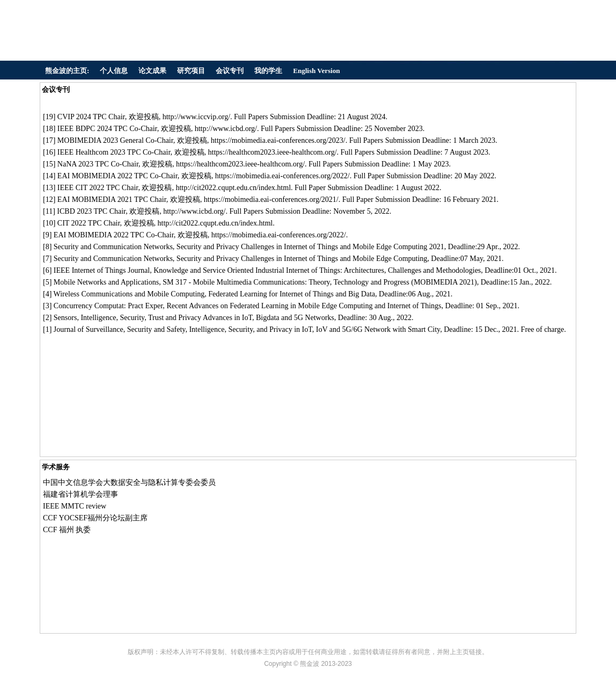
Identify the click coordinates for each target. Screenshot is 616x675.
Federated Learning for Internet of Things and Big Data (292, 294)
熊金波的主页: (67, 71)
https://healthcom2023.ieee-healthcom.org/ (273, 152)
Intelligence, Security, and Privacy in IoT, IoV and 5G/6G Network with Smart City (314, 329)
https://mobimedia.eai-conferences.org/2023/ (278, 140)
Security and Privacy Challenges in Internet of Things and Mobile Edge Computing (302, 259)
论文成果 (152, 71)
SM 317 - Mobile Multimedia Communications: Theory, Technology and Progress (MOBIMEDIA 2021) (320, 282)
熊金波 (310, 664)
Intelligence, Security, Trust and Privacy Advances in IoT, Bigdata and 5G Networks (207, 318)
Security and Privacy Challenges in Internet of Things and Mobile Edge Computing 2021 (310, 247)
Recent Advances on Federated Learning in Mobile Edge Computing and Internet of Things (304, 306)
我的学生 (268, 71)
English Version (316, 71)
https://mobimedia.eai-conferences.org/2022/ (283, 176)
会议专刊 (230, 71)
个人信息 (114, 71)
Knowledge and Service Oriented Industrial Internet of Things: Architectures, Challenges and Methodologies (317, 270)
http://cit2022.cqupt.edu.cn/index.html (233, 188)
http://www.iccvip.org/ (196, 117)
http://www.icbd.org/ (226, 129)
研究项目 (191, 71)
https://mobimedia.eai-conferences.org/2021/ (271, 199)
